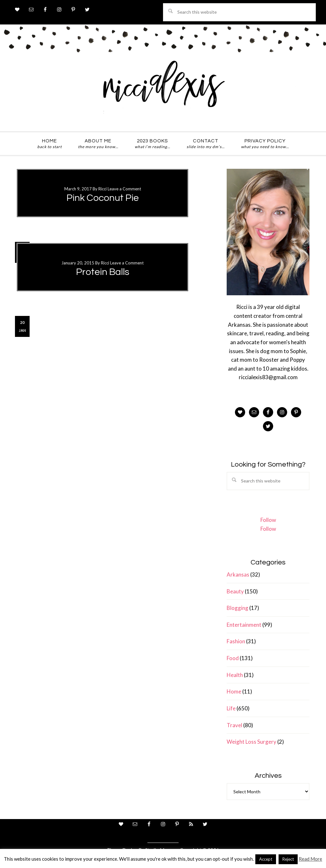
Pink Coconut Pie (103, 198)
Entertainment (244, 625)
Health (235, 675)
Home (234, 691)
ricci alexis (163, 90)
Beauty (235, 591)
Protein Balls (103, 272)
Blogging (237, 608)
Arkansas (238, 574)
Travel (234, 725)
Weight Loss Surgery (252, 742)
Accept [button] (266, 859)
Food (233, 658)
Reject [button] (288, 859)
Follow (268, 520)
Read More (310, 859)
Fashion (236, 641)
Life (231, 708)
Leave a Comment (124, 189)
